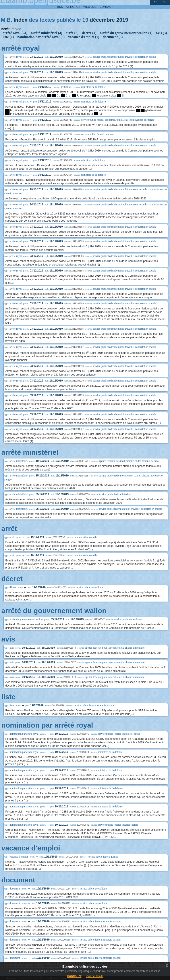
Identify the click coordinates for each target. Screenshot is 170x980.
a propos (73, 7)
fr (156, 2)
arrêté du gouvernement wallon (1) (126, 33)
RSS (60, 7)
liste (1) (8, 37)
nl (164, 2)
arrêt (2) (72, 33)
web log (90, 7)
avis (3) (161, 33)
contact (106, 7)
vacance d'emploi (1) (84, 37)
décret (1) (89, 33)
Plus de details (95, 976)
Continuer (74, 976)
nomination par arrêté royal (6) (41, 37)
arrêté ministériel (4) (47, 33)
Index (20, 20)
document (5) (113, 37)
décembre (102, 20)
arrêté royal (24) (15, 33)
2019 (122, 20)
